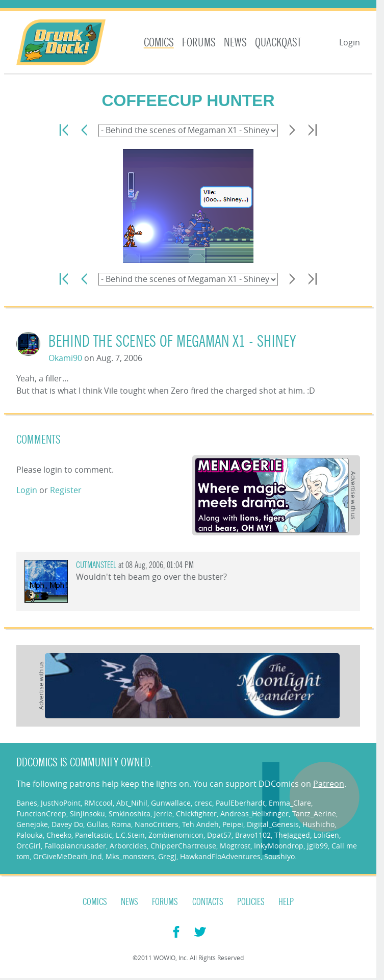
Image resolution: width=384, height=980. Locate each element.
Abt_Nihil (132, 803)
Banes (27, 803)
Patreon (329, 784)
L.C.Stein (130, 835)
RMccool (98, 803)
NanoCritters (157, 824)
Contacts (208, 902)
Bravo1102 (253, 835)
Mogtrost (235, 846)
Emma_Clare (290, 803)
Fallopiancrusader (75, 846)
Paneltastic (94, 835)
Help (286, 902)
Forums (199, 43)
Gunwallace (171, 803)
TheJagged (292, 835)
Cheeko (59, 835)
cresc (203, 803)
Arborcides (128, 846)
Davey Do (67, 824)
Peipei (233, 824)
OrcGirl (29, 846)
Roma (121, 824)
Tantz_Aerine (314, 814)
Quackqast (278, 43)
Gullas (97, 824)
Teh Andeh (200, 824)
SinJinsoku (87, 814)
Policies (251, 902)
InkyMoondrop (279, 846)
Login (350, 42)
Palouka (30, 835)
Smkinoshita (130, 814)
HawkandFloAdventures (220, 856)
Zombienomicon (176, 835)
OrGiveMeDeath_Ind (68, 856)
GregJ (167, 856)
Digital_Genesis (273, 824)
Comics (159, 43)
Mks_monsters (130, 856)
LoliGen (326, 835)
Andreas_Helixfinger (254, 814)
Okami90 (65, 358)
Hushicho (318, 824)
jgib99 (317, 846)
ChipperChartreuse (183, 846)
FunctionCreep (41, 814)
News (235, 43)
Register (66, 490)
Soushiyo (279, 856)
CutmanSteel (96, 565)
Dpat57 (219, 835)
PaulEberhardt (240, 803)
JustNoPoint (61, 803)
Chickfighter (196, 814)
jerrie (163, 814)
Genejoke (32, 824)
